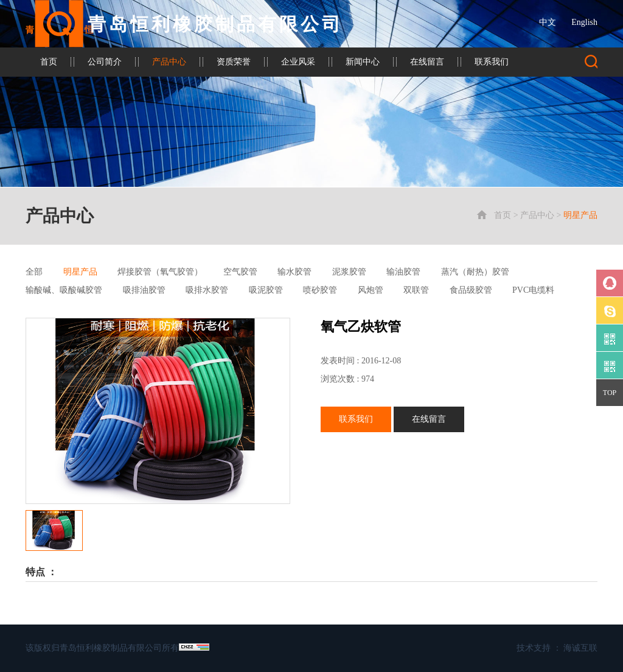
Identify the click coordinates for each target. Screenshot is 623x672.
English (584, 22)
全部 (34, 272)
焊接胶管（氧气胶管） (160, 272)
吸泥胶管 (266, 290)
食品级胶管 (471, 290)
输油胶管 (403, 272)
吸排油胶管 (144, 290)
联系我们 (492, 62)
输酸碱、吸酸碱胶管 (64, 290)
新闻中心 (363, 62)
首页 (49, 62)
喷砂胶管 (320, 290)
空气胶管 (240, 272)
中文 (548, 22)
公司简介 (105, 62)
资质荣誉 (234, 62)
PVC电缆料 (533, 290)
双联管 (416, 290)
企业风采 (298, 62)
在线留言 (427, 62)
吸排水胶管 (207, 290)
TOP (610, 393)
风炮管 (371, 290)
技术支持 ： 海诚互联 (557, 648)
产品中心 (169, 62)
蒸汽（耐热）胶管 (475, 272)
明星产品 (580, 215)
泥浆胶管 (349, 272)
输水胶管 (294, 272)
